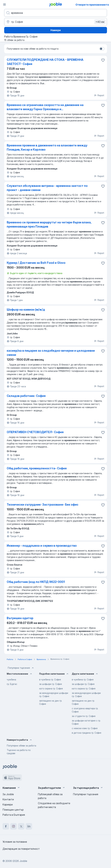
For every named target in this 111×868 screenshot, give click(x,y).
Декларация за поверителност (21, 849)
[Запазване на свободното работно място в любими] (103, 60)
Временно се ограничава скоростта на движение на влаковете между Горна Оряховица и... (45, 107)
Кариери (8, 804)
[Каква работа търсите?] (56, 13)
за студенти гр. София (84, 716)
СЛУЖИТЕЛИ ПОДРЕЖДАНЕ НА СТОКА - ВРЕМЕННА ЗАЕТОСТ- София (45, 62)
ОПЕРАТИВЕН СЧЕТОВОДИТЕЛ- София (35, 432)
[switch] (102, 49)
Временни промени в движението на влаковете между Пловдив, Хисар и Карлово (47, 147)
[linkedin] (29, 826)
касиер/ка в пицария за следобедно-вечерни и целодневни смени (51, 353)
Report (99, 95)
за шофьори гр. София (51, 684)
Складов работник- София (26, 396)
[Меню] (4, 4)
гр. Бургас (12, 684)
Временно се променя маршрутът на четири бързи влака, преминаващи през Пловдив (49, 224)
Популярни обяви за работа (21, 746)
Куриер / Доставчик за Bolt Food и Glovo (36, 263)
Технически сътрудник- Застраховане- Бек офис (43, 505)
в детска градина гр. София (87, 733)
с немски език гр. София (85, 728)
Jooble (23, 861)
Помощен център (13, 810)
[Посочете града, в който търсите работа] (56, 22)
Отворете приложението (92, 5)
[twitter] (21, 826)
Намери (56, 30)
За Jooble (8, 794)
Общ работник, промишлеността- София (37, 468)
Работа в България (14, 815)
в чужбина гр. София (50, 680)
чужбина (11, 680)
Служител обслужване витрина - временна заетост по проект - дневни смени (47, 188)
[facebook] (6, 826)
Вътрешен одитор (20, 618)
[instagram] (13, 826)
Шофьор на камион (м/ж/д (26, 310)
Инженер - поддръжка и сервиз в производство (42, 546)
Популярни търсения (21, 668)
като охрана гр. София (51, 688)
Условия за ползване (15, 842)
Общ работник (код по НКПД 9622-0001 (36, 582)
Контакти (8, 799)
